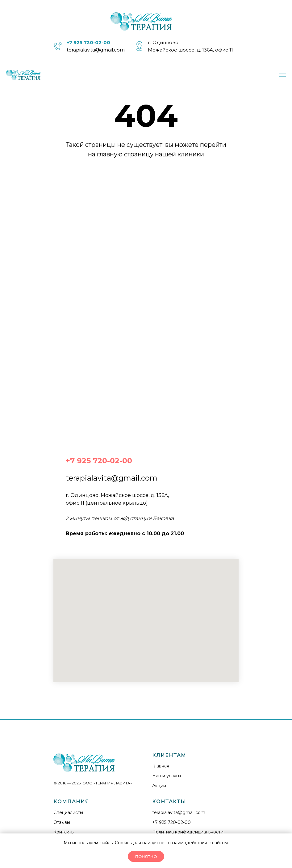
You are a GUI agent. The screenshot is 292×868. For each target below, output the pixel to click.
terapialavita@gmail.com (96, 50)
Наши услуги (167, 776)
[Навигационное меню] (282, 75)
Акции (159, 786)
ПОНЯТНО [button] (146, 857)
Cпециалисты (68, 812)
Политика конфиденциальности (188, 832)
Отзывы (62, 822)
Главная (161, 766)
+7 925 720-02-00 (171, 822)
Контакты (64, 832)
